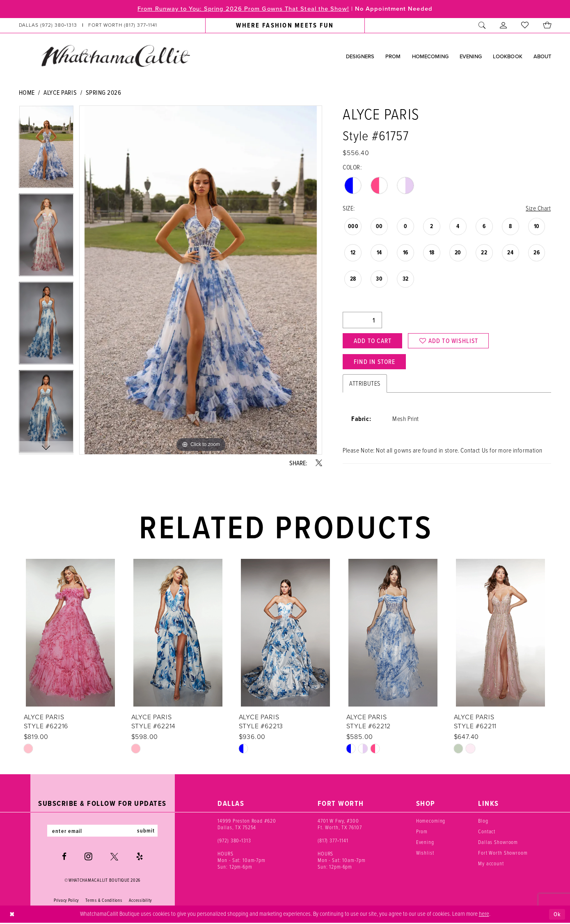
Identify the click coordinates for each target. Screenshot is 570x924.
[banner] (115, 56)
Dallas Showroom (498, 843)
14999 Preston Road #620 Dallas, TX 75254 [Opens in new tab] (247, 825)
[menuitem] (88, 25)
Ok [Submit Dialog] (557, 915)
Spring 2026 (104, 92)
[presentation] (71, 634)
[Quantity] (362, 320)
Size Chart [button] (538, 209)
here (484, 915)
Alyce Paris (60, 92)
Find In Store (375, 363)
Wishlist (425, 854)
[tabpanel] (46, 150)
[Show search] (482, 25)
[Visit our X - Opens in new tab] (114, 858)
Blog (483, 822)
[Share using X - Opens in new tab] (319, 463)
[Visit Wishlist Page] (525, 25)
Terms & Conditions (104, 902)
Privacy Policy (66, 902)
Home (27, 92)
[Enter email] (103, 832)
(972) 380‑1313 (234, 842)
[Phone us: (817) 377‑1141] (122, 25)
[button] (504, 25)
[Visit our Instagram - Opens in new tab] (88, 858)
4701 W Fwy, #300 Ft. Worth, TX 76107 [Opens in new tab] (340, 825)
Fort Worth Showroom (503, 854)
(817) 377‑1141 (333, 842)
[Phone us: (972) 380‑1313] (48, 25)
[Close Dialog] (12, 916)
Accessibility (141, 902)
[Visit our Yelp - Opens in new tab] (140, 858)
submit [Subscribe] (147, 832)
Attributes (365, 385)
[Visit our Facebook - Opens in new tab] (64, 858)
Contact (487, 833)
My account (491, 865)
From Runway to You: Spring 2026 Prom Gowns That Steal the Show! (242, 9)
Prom (422, 833)
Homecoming (431, 822)
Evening (425, 843)
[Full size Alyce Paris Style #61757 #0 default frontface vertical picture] (201, 280)
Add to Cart (373, 341)
